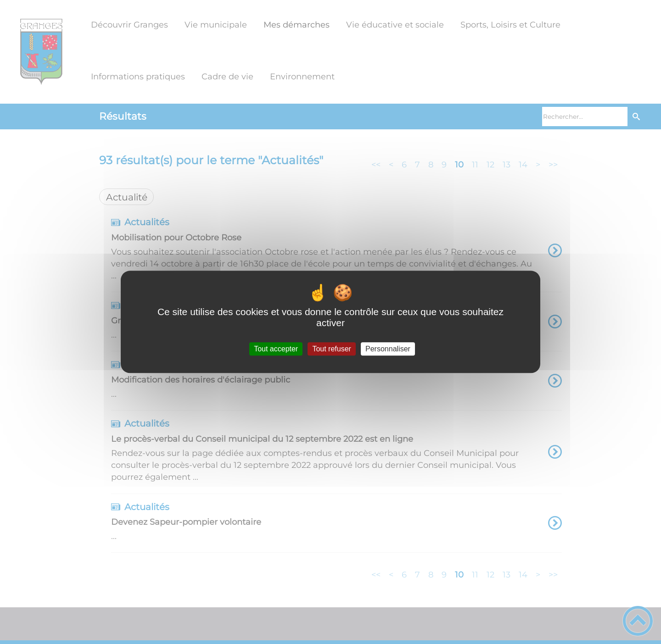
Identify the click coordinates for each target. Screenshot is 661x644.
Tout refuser (331, 349)
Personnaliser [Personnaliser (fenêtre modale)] (388, 349)
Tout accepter (276, 349)
